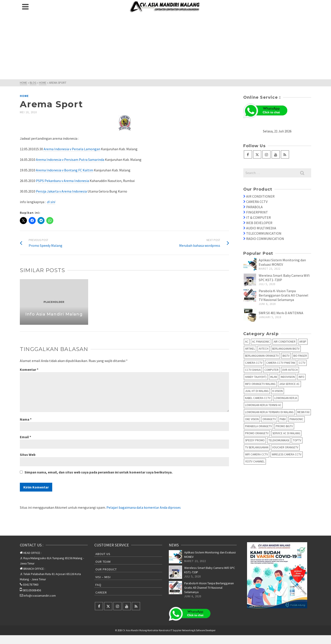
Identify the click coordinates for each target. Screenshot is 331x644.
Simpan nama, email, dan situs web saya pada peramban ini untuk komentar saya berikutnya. (99, 472)
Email (25, 437)
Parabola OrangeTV (258, 426)
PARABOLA (254, 207)
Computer (271, 370)
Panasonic (297, 419)
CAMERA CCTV (257, 202)
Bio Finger (300, 356)
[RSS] (285, 154)
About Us (103, 554)
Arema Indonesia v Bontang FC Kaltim (64, 170)
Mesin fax (303, 412)
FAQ (98, 585)
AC (247, 342)
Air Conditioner (285, 342)
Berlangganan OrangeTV (262, 356)
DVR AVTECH (290, 370)
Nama (26, 419)
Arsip (303, 342)
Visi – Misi (103, 577)
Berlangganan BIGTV (286, 349)
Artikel (250, 349)
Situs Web (28, 455)
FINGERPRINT (257, 212)
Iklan (274, 377)
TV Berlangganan (257, 447)
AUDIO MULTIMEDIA (261, 228)
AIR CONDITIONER (260, 196)
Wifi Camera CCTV (257, 454)
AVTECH (264, 349)
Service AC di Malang (286, 433)
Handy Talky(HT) (256, 377)
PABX (283, 419)
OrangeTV (269, 419)
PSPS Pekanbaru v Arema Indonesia (62, 181)
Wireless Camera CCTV (287, 454)
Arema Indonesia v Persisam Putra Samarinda (70, 160)
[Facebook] (248, 154)
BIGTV (286, 356)
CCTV (302, 363)
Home (24, 96)
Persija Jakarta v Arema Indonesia (61, 191)
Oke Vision (252, 419)
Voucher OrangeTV (285, 447)
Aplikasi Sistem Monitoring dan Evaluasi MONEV (282, 262)
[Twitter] (257, 154)
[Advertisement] (165, 46)
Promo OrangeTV (257, 433)
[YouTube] (276, 154)
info (301, 377)
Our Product (106, 569)
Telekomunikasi (279, 440)
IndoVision (288, 377)
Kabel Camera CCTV (258, 398)
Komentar (29, 369)
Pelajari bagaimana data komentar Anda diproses (144, 507)
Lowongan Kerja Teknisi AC (263, 405)
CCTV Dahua (253, 370)
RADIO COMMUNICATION (265, 239)
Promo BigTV (284, 426)
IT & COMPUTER (258, 217)
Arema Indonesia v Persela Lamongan (72, 149)
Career (101, 592)
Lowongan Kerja (286, 398)
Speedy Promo (255, 440)
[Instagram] (266, 154)
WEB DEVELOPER (259, 223)
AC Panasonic (261, 342)
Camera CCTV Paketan (281, 363)
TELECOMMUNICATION (264, 233)
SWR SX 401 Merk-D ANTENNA (281, 313)
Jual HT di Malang (257, 391)
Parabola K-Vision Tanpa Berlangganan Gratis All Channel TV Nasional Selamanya (284, 295)
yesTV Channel (255, 461)
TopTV (297, 440)
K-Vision (278, 391)
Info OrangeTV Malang (260, 384)
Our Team (103, 562)
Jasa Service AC (289, 384)
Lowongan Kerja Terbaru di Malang (269, 412)
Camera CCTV (254, 363)
